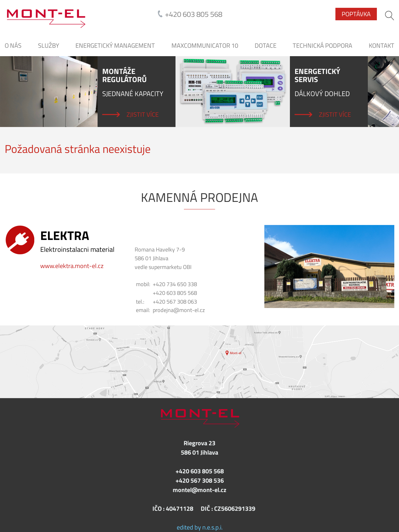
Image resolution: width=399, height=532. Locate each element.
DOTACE (266, 46)
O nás (13, 46)
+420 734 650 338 (175, 284)
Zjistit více (143, 115)
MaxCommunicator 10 (205, 46)
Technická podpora (322, 46)
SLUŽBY (49, 46)
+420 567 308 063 (175, 302)
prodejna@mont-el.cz (179, 310)
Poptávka (356, 14)
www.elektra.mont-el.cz (72, 266)
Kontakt (382, 46)
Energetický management (115, 46)
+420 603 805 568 (194, 14)
